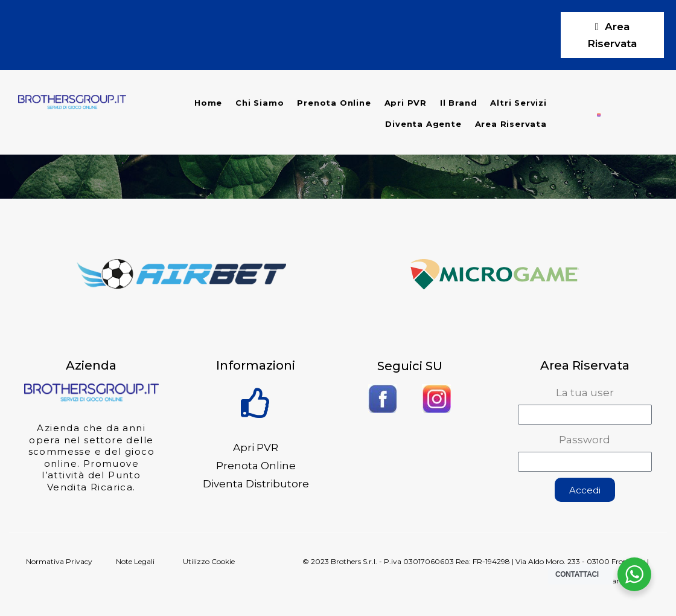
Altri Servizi (518, 103)
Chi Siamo (260, 103)
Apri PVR (406, 103)
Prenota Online (334, 103)
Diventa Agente (423, 124)
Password (585, 440)
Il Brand (458, 103)
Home (208, 103)
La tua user (585, 393)
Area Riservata (511, 124)
